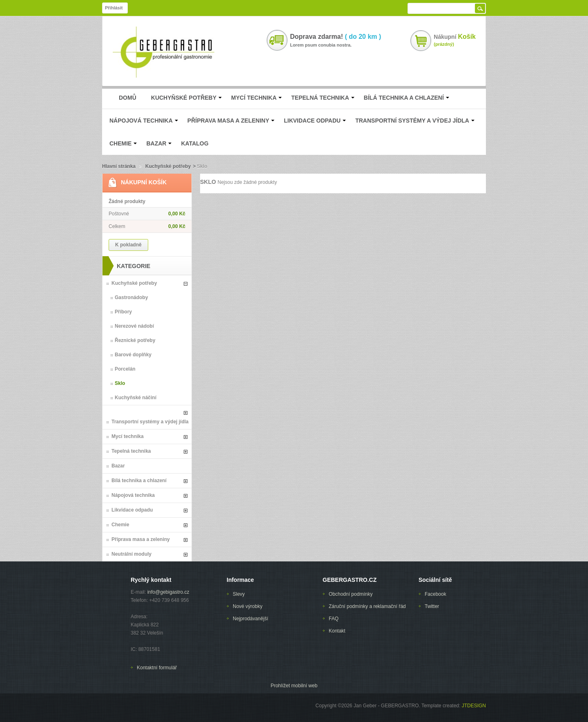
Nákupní (455, 37)
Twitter (432, 606)
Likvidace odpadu (132, 510)
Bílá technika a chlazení (139, 481)
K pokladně (128, 245)
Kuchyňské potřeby (168, 166)
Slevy (239, 594)
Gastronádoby (131, 297)
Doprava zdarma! (335, 37)
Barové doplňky (133, 355)
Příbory (123, 312)
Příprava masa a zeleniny (141, 539)
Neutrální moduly (131, 554)
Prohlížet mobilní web (294, 686)
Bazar (118, 466)
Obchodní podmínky (351, 594)
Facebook (435, 594)
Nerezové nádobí (134, 326)
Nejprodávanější (251, 619)
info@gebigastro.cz (168, 592)
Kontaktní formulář (157, 668)
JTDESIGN (473, 706)
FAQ (334, 619)
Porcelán (125, 369)
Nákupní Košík (144, 182)
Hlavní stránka (119, 166)
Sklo (120, 383)
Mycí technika (128, 436)
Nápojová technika (133, 495)
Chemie (120, 525)
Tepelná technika (131, 451)
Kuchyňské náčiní (136, 398)
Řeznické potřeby (135, 340)
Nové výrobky (248, 606)
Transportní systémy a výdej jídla (150, 422)
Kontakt (337, 631)
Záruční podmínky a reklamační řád (367, 606)
